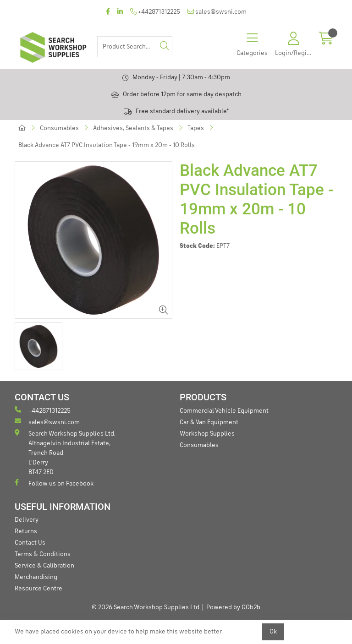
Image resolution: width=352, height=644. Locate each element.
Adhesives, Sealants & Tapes (133, 128)
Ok (273, 632)
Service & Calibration (44, 566)
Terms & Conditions (43, 554)
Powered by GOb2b (233, 607)
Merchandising (36, 577)
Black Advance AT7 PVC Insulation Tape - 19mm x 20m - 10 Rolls (107, 145)
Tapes (196, 128)
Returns (26, 531)
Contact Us (30, 543)
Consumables (59, 128)
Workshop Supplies (207, 434)
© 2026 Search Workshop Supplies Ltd (146, 607)
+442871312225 (155, 12)
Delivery (27, 520)
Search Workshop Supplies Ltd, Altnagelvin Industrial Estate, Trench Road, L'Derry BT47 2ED (65, 452)
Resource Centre (38, 589)
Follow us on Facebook (54, 483)
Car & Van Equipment (209, 422)
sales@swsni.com (217, 12)
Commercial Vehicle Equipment (224, 411)
